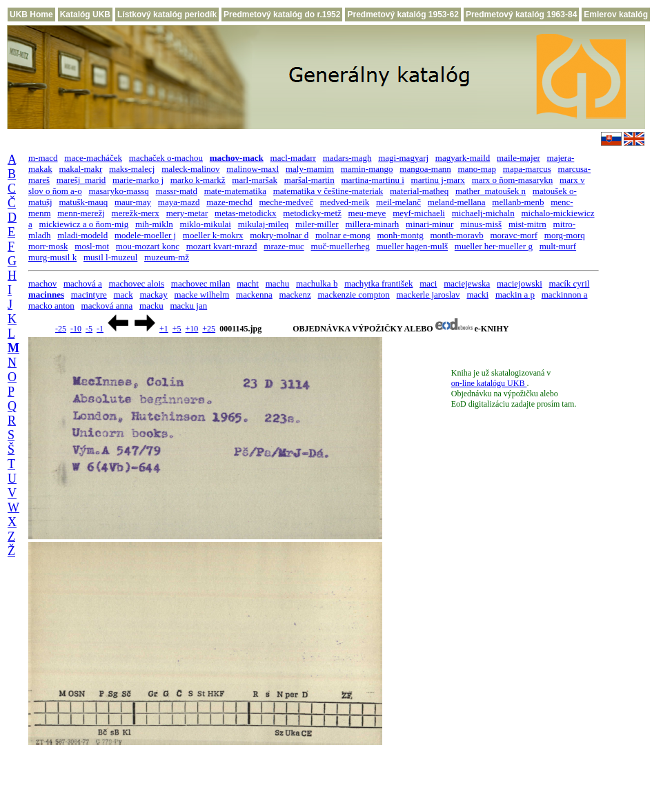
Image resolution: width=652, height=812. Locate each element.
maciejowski (520, 283)
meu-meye (367, 213)
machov (42, 283)
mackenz (295, 294)
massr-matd (177, 191)
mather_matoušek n (491, 191)
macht (248, 283)
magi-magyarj (403, 158)
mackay (153, 294)
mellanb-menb (518, 202)
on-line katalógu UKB (489, 383)
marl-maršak (255, 180)
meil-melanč (398, 202)
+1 (164, 329)
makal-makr (80, 169)
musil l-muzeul (110, 257)
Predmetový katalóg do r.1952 (282, 14)
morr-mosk (48, 246)
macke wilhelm (202, 294)
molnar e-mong (343, 235)
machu (278, 283)
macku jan (188, 306)
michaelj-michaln (483, 213)
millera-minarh (372, 224)
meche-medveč (286, 202)
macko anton (51, 306)
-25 (61, 329)
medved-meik (345, 202)
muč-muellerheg (340, 246)
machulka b (317, 283)
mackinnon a (565, 294)
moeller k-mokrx (213, 235)
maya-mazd (179, 202)
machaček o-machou (166, 158)
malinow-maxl (253, 169)
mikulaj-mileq (264, 224)
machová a (83, 283)
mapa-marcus (527, 169)
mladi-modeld (82, 235)
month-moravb (456, 235)
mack (123, 294)
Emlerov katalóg (616, 14)
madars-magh (347, 158)
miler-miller (317, 224)
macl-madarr (293, 158)
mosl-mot (92, 246)
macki (477, 294)
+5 (177, 329)
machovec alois (137, 283)
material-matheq (419, 191)
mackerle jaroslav (428, 294)
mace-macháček (93, 158)
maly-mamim (310, 169)
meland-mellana (457, 202)
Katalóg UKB (85, 14)
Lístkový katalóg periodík (167, 14)
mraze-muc (284, 246)
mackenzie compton (354, 294)
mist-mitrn (527, 224)
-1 (100, 329)
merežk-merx (136, 213)
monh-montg (400, 235)
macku (151, 306)
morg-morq (565, 235)
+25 (209, 329)
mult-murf (558, 246)
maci (428, 283)
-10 (76, 329)
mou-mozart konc (148, 246)
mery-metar (187, 213)
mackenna (254, 294)
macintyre (89, 294)
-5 (89, 329)
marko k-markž (198, 180)
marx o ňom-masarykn (513, 180)
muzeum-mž (167, 257)
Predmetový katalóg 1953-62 (403, 14)
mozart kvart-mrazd (222, 246)
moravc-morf (514, 235)
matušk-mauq (83, 202)
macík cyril (570, 283)
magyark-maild (463, 158)
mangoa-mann (425, 169)
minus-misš (481, 224)
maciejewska (467, 283)
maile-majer (518, 158)
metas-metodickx (246, 213)
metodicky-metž (312, 213)
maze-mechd (229, 202)
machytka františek (378, 283)
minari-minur (429, 224)
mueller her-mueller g (494, 246)
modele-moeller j (145, 235)
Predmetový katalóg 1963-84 (521, 14)
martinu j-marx (438, 180)
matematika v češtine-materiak (328, 191)
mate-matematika (235, 191)
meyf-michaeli (419, 213)
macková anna (107, 306)
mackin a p (515, 294)
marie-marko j (138, 180)
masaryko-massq (118, 191)
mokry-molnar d (279, 235)
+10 (192, 329)
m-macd (43, 158)
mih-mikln (154, 224)
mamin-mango (367, 169)
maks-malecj (132, 169)
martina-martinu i (372, 180)
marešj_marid (81, 180)
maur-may (133, 202)
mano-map (477, 169)
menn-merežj (81, 213)
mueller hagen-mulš (412, 246)
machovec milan (201, 283)
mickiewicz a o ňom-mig (84, 224)
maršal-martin (309, 180)
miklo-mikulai (206, 224)
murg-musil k (52, 257)
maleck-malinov (190, 169)
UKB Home (31, 14)
